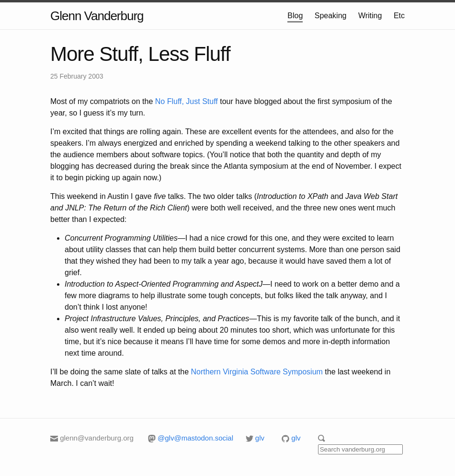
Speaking (331, 16)
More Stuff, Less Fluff (140, 54)
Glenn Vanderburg (97, 16)
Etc (399, 16)
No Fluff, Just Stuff (187, 101)
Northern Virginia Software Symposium (257, 372)
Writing (370, 16)
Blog (295, 16)
